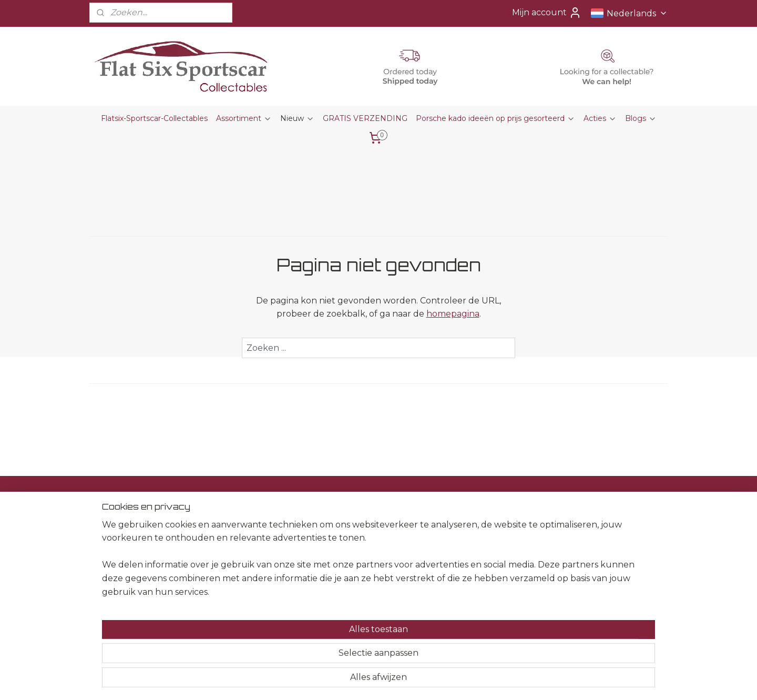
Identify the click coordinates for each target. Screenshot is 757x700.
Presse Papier (351, 534)
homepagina (453, 314)
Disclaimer (229, 558)
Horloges (343, 582)
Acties (600, 118)
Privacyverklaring (242, 570)
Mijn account (547, 13)
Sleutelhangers (354, 570)
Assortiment (244, 118)
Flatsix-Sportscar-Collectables (154, 118)
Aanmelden (475, 560)
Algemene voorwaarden (255, 534)
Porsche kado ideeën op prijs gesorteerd (495, 118)
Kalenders (344, 558)
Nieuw (297, 118)
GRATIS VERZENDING (365, 118)
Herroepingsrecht (243, 546)
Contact (225, 523)
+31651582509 (120, 582)
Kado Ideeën (350, 546)
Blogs (641, 118)
